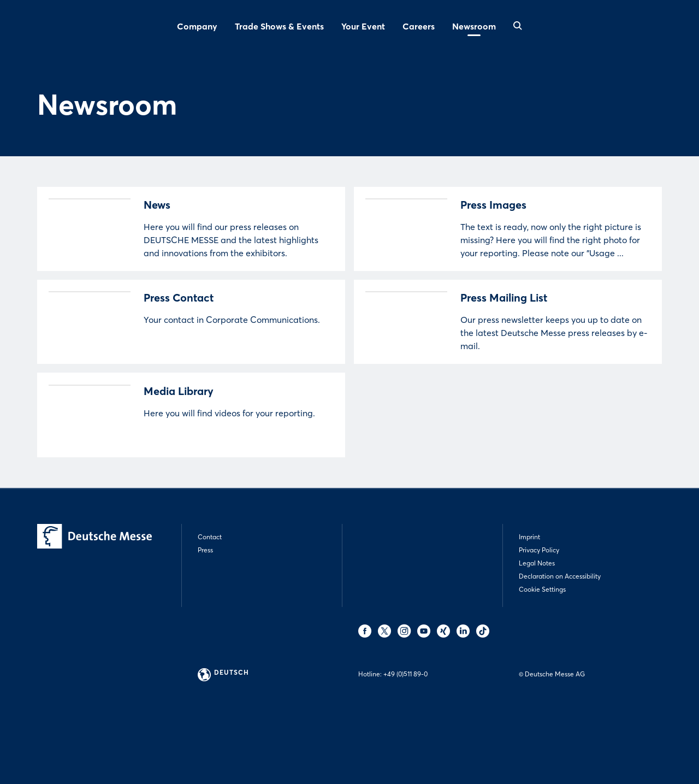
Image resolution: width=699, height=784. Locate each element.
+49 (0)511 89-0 (405, 742)
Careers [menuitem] (419, 26)
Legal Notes (537, 631)
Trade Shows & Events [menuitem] (279, 26)
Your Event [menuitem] (363, 26)
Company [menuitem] (197, 26)
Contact (210, 605)
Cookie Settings (542, 658)
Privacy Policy (539, 618)
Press (205, 618)
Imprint (529, 605)
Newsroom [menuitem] (474, 26)
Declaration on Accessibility (560, 644)
